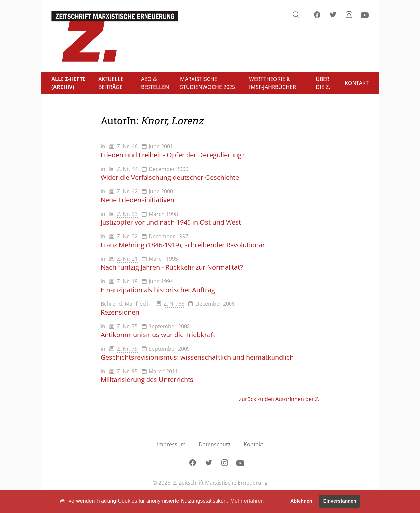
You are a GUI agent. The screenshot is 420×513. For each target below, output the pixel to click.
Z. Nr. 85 (127, 371)
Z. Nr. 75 (127, 326)
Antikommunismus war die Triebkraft (158, 335)
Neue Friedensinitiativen (137, 200)
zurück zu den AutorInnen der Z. (279, 399)
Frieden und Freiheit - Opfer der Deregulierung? (173, 155)
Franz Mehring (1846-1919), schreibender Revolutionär (183, 245)
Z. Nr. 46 (127, 146)
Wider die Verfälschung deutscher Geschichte (170, 177)
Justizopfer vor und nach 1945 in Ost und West (171, 222)
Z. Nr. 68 (174, 304)
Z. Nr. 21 (127, 259)
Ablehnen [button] (301, 501)
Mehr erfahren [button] (247, 501)
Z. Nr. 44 (127, 169)
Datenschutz (215, 444)
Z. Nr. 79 (127, 349)
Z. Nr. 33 (127, 214)
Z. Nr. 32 (127, 236)
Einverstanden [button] (340, 501)
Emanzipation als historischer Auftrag (158, 290)
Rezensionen (120, 312)
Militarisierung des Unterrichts (147, 380)
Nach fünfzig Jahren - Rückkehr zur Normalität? (172, 267)
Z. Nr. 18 (127, 281)
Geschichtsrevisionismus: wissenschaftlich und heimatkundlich (197, 357)
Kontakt (253, 444)
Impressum (171, 444)
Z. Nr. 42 (127, 191)
